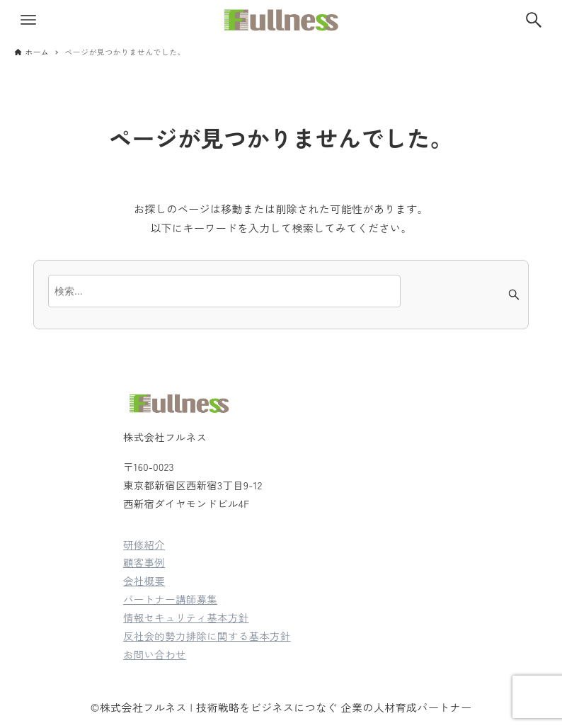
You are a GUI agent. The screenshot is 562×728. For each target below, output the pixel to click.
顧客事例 (144, 562)
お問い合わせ (155, 654)
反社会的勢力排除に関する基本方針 (207, 636)
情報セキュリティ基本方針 (186, 617)
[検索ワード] (224, 291)
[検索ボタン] (534, 20)
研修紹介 (144, 544)
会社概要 (144, 580)
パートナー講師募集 (170, 599)
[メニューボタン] (28, 20)
